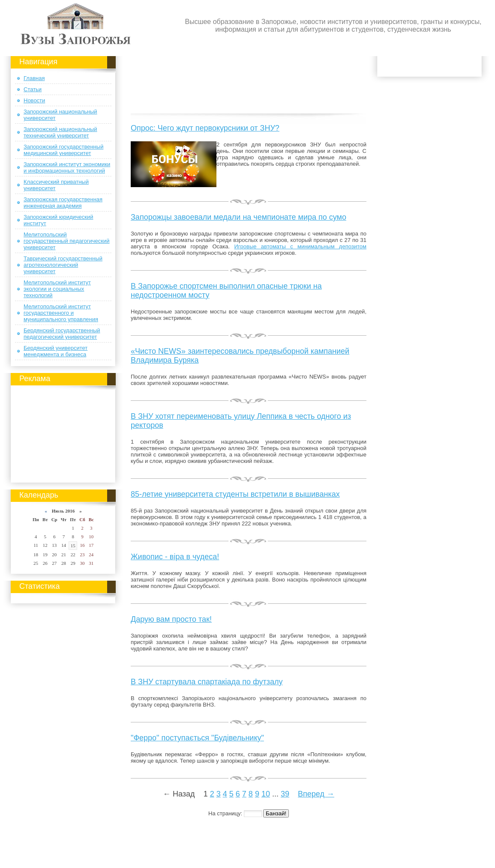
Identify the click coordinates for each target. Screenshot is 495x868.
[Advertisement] (63, 433)
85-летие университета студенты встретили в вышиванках (235, 494)
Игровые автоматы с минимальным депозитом (300, 246)
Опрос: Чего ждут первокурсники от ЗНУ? (205, 128)
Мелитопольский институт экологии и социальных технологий (57, 289)
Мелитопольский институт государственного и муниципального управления (61, 313)
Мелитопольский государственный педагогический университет (67, 241)
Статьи (33, 89)
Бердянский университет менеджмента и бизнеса (55, 351)
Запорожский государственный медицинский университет (63, 150)
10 (266, 794)
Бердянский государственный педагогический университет (62, 334)
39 (285, 794)
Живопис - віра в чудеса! (175, 557)
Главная (34, 78)
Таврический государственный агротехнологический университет (63, 265)
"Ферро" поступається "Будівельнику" (197, 738)
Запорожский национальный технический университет (60, 132)
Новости (34, 100)
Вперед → (316, 794)
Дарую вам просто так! (171, 619)
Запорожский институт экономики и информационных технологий (67, 167)
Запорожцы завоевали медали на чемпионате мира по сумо (238, 217)
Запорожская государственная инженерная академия (63, 203)
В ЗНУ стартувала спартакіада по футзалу (207, 682)
